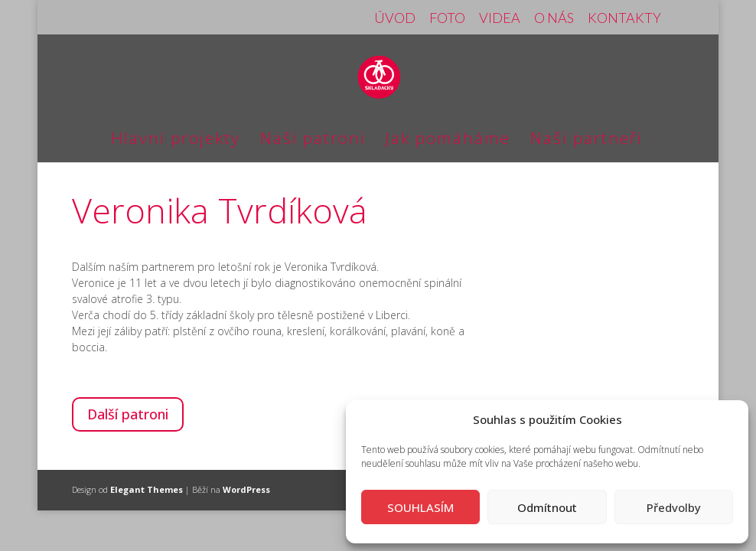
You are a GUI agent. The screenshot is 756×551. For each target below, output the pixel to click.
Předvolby (674, 507)
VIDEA (500, 18)
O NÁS (554, 18)
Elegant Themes (147, 489)
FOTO (447, 18)
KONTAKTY (624, 18)
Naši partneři (587, 140)
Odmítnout (547, 507)
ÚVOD (395, 18)
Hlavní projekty (176, 140)
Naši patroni (313, 140)
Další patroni (128, 414)
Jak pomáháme (448, 140)
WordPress (246, 489)
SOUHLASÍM (420, 507)
